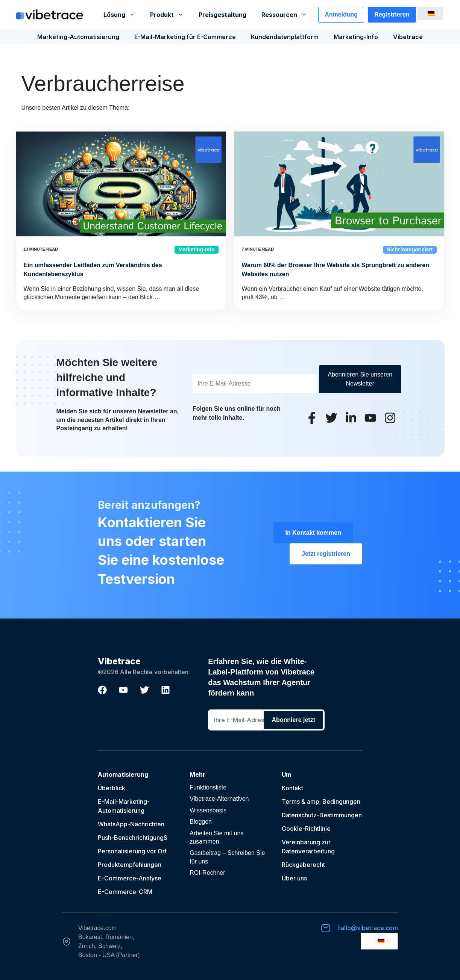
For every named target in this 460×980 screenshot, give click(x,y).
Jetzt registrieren (326, 554)
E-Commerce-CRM (125, 892)
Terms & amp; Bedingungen (321, 802)
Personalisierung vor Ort (132, 851)
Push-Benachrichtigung (131, 838)
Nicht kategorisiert (410, 250)
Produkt (171, 15)
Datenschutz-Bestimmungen (322, 815)
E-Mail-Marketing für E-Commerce (185, 37)
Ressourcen (288, 15)
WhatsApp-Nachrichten (131, 824)
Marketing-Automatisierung (78, 37)
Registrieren (392, 14)
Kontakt (292, 788)
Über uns (294, 878)
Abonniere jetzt (293, 720)
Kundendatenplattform (285, 37)
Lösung (123, 15)
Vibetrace (408, 37)
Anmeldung (341, 14)
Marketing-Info (356, 37)
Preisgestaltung (222, 15)
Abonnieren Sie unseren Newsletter (360, 379)
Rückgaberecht (303, 865)
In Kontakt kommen (313, 533)
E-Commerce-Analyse (130, 878)
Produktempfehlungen (130, 865)
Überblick (112, 788)
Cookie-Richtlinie (306, 829)
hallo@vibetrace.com (368, 928)
